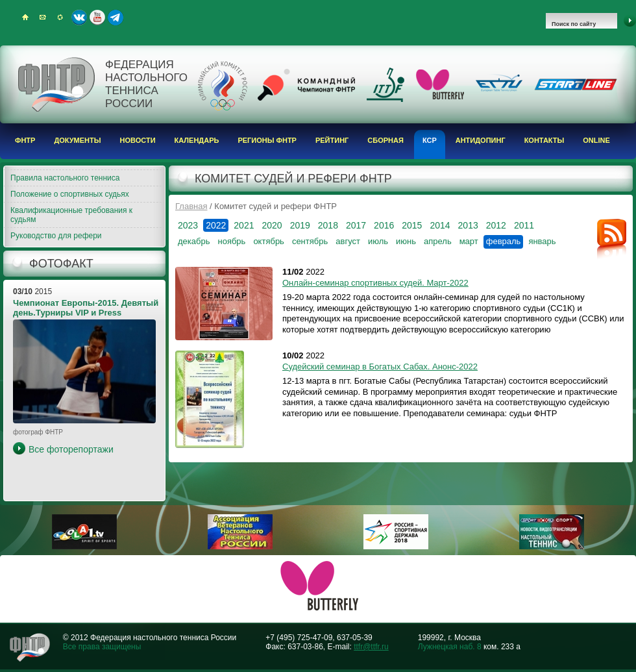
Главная (191, 206)
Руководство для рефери (56, 236)
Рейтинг (332, 140)
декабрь (194, 241)
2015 (412, 225)
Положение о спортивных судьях (70, 194)
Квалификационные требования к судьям (71, 215)
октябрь (269, 241)
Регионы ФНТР (267, 140)
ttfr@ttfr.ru (371, 647)
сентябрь (310, 241)
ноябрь (231, 241)
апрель (438, 241)
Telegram (116, 18)
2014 (440, 225)
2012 (496, 225)
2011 (524, 225)
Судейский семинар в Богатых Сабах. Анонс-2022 (380, 367)
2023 (188, 225)
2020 (272, 225)
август (348, 241)
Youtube (97, 18)
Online (596, 140)
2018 (328, 225)
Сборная (385, 140)
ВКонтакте (79, 18)
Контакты (544, 140)
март (469, 241)
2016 (384, 225)
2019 (300, 225)
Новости (138, 140)
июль (378, 241)
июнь (406, 241)
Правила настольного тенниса (65, 178)
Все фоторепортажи (71, 449)
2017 (356, 225)
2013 (468, 225)
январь (542, 241)
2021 (244, 225)
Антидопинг (481, 140)
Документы (77, 140)
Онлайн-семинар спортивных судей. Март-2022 (375, 283)
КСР (430, 140)
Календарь (197, 140)
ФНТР (25, 140)
